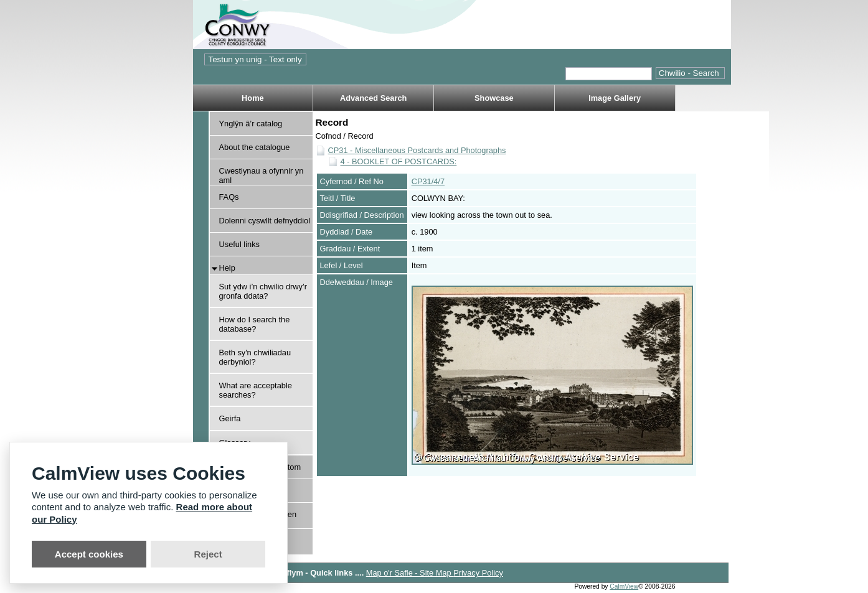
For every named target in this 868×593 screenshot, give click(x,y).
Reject (208, 554)
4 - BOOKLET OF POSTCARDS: (399, 161)
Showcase (494, 98)
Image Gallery (615, 98)
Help (227, 268)
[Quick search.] (609, 74)
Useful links (239, 244)
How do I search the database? (255, 324)
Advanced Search (373, 98)
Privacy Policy (478, 573)
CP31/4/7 (428, 181)
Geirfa (230, 418)
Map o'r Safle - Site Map (410, 573)
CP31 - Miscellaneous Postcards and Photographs (417, 150)
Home (253, 98)
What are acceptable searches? (256, 390)
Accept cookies (89, 554)
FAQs (229, 197)
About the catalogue (255, 147)
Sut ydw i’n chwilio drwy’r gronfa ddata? (263, 291)
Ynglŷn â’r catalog (251, 124)
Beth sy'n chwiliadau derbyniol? (255, 357)
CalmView (624, 586)
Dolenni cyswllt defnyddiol (265, 221)
